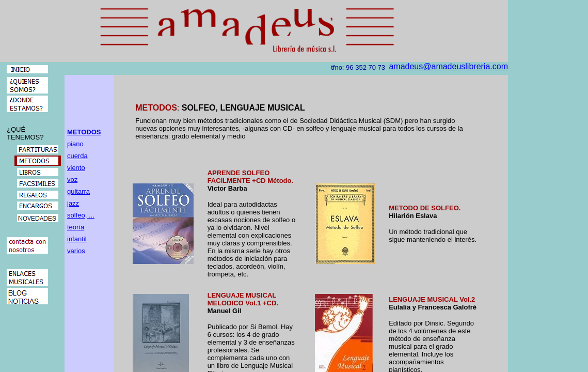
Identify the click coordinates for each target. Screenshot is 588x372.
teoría (76, 227)
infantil (77, 239)
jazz (73, 203)
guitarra (78, 191)
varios (76, 251)
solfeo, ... (81, 215)
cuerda (77, 156)
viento (76, 168)
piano (75, 144)
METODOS (84, 132)
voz (72, 180)
